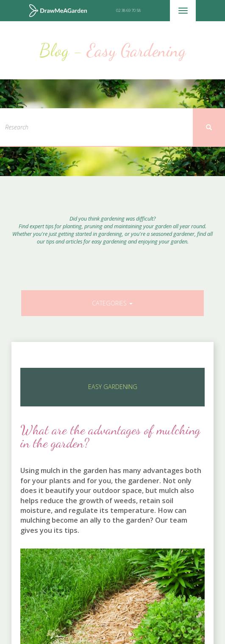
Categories (112, 303)
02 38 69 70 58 (128, 11)
